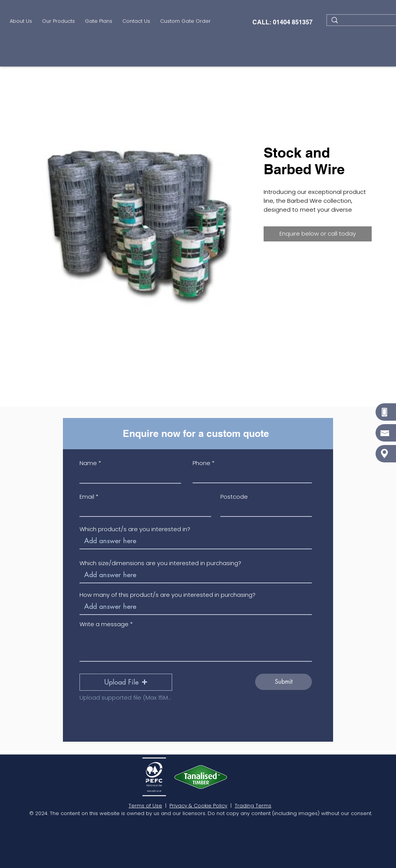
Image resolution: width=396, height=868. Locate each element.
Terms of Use (145, 806)
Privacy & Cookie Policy (198, 806)
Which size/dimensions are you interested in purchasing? (160, 563)
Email (87, 497)
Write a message (104, 624)
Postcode (234, 497)
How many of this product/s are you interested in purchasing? (168, 595)
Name (88, 463)
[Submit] (283, 682)
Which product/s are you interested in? (135, 529)
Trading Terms (253, 806)
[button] (58, 22)
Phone (201, 463)
